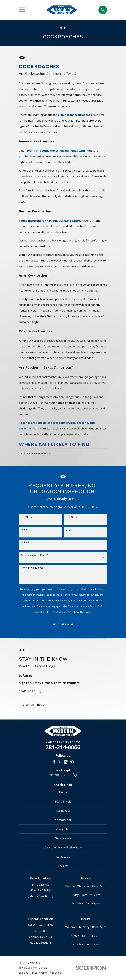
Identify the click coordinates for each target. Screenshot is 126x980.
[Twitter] (60, 762)
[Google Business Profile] (66, 762)
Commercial (63, 820)
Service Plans (63, 829)
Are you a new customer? (34, 555)
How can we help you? (33, 568)
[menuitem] (24, 973)
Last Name (72, 517)
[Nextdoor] (72, 762)
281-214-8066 (63, 747)
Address (25, 542)
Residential (63, 811)
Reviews (63, 866)
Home (63, 792)
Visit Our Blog (34, 705)
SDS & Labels (63, 801)
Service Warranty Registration (63, 847)
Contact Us (63, 857)
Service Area (63, 838)
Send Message (63, 624)
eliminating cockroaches (75, 115)
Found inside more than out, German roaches (50, 221)
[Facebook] (54, 762)
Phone (24, 530)
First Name (27, 517)
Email (68, 530)
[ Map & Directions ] (40, 896)
